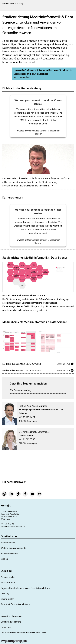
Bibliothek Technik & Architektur (16, 604)
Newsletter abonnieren (11, 616)
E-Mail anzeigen (30, 421)
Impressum (6, 627)
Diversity (5, 593)
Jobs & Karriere (8, 583)
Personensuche (8, 577)
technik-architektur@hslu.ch (13, 526)
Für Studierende (8, 543)
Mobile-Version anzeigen (14, 4)
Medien (4, 559)
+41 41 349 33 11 (9, 524)
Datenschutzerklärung (11, 622)
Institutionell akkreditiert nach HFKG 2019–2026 (23, 633)
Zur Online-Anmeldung (21, 390)
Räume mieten (7, 599)
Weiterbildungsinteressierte (13, 548)
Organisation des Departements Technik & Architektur (26, 588)
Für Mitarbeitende (9, 553)
